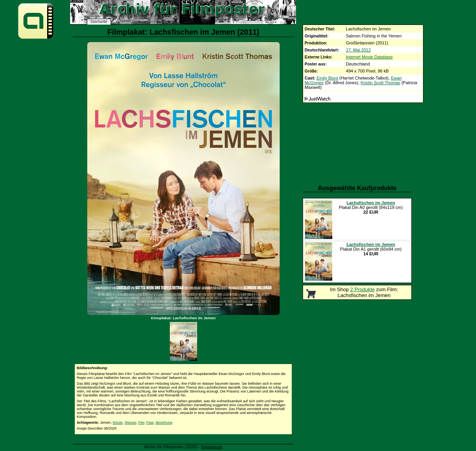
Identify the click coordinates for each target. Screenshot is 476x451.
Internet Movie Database (369, 57)
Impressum (212, 447)
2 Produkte (362, 289)
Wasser (130, 423)
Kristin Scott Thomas (381, 83)
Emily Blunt (327, 78)
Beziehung (164, 423)
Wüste (118, 423)
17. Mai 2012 (358, 50)
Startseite (99, 22)
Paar (150, 423)
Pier (141, 423)
